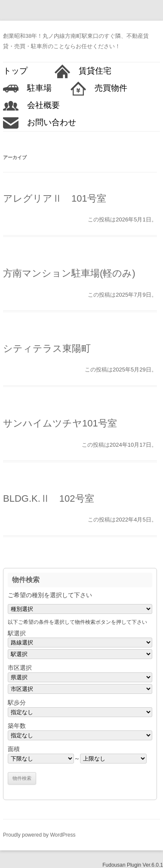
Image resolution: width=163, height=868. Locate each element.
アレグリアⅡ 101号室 (55, 198)
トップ (19, 71)
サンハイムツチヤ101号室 (60, 423)
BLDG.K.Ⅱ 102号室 (49, 498)
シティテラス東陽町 (47, 348)
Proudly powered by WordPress (39, 835)
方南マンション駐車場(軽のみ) (69, 273)
